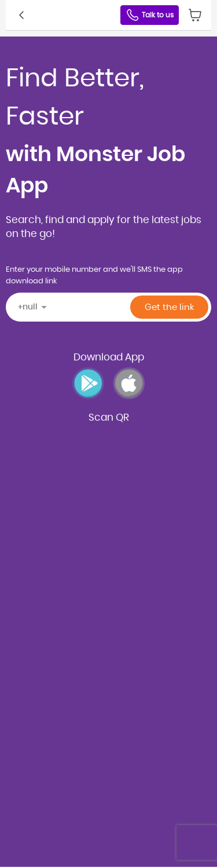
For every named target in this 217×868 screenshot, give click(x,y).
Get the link (169, 307)
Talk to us (150, 15)
